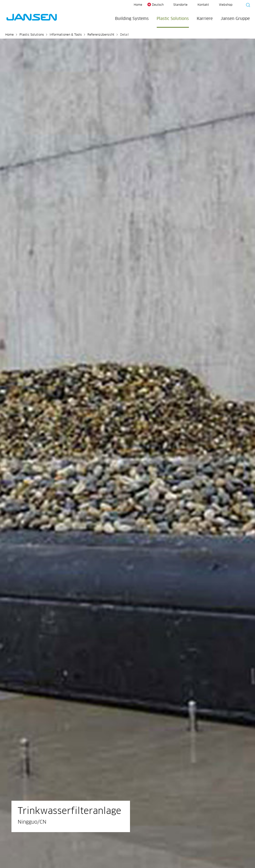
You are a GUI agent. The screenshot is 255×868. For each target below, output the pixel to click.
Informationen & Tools (66, 35)
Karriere (205, 19)
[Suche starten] (247, 6)
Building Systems (132, 19)
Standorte (180, 5)
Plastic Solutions (173, 19)
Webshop (226, 5)
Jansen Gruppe (235, 19)
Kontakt (203, 5)
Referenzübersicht (101, 35)
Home (138, 5)
